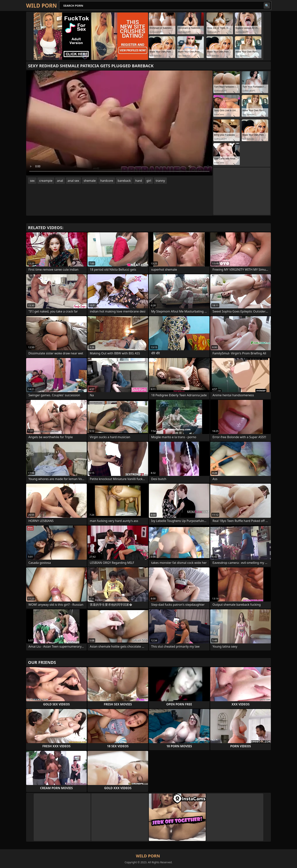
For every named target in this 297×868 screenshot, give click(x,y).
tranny (160, 181)
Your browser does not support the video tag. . (119, 123)
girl (149, 181)
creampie (46, 181)
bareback (124, 181)
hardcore (107, 181)
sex (32, 181)
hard (139, 181)
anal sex (73, 181)
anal (60, 181)
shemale (90, 181)
